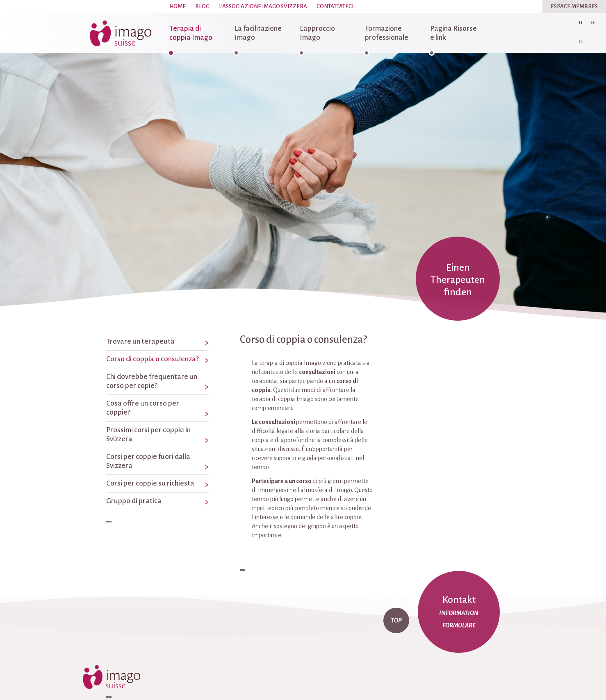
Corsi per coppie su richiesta (150, 483)
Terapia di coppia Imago (191, 33)
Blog (202, 6)
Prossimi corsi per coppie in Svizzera (148, 434)
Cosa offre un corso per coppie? (143, 408)
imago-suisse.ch (121, 33)
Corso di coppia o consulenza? (153, 359)
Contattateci (335, 6)
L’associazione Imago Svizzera (263, 6)
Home (178, 6)
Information (459, 613)
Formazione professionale (387, 33)
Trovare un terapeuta (140, 341)
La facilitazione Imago (258, 33)
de (582, 42)
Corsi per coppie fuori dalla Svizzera (148, 461)
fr (593, 23)
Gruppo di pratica (134, 501)
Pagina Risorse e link (453, 33)
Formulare (459, 625)
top (396, 620)
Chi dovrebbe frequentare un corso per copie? (152, 381)
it (581, 23)
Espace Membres (574, 6)
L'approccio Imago (317, 33)
